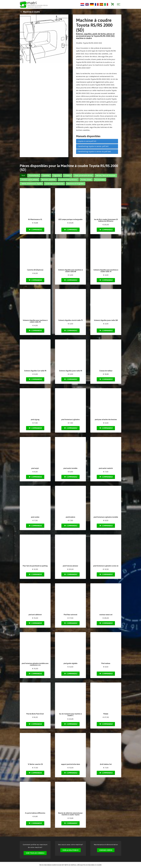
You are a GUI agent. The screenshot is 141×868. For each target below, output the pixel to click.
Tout (23, 175)
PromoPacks (34, 175)
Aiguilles (57, 175)
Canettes (46, 175)
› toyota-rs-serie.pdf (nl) (87, 141)
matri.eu (74, 865)
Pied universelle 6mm (83, 175)
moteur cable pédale (30, 180)
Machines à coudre (30, 12)
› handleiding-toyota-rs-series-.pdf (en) (93, 146)
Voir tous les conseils (35, 853)
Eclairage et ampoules (54, 184)
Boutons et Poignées (75, 184)
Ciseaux (68, 175)
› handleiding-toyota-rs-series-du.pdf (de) (94, 151)
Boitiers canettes (49, 180)
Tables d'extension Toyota (32, 184)
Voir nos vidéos (106, 850)
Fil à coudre (100, 180)
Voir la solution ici (70, 850)
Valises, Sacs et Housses (106, 175)
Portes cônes (86, 180)
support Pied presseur (68, 180)
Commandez (35, 230)
